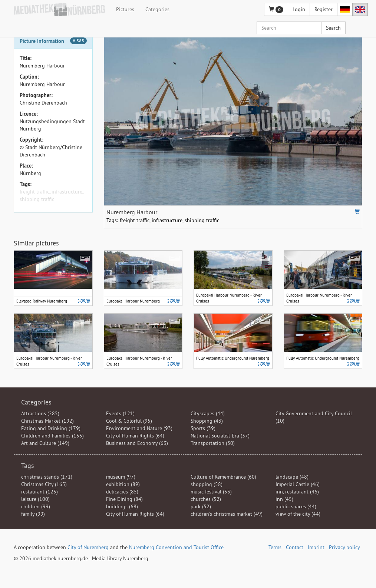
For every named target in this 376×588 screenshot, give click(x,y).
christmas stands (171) (47, 477)
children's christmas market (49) (227, 514)
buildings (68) (122, 506)
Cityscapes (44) (208, 413)
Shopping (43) (207, 421)
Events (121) (120, 413)
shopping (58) (207, 484)
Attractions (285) (40, 413)
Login (299, 9)
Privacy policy (344, 547)
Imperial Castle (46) (298, 484)
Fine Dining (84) (124, 499)
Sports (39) (203, 428)
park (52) (201, 506)
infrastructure (67, 192)
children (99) (36, 506)
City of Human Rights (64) (135, 436)
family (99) (33, 514)
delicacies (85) (122, 492)
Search (333, 28)
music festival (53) (211, 492)
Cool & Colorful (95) (129, 421)
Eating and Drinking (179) (51, 428)
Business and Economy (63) (137, 443)
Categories (157, 9)
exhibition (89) (123, 484)
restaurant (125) (39, 492)
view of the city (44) (298, 514)
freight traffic (34, 192)
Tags (28, 465)
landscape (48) (292, 477)
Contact (295, 547)
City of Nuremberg (88, 547)
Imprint (316, 547)
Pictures (125, 9)
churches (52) (206, 499)
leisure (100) (35, 499)
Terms (275, 547)
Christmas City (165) (44, 484)
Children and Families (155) (52, 436)
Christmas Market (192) (47, 421)
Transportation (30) (213, 443)
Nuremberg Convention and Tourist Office (176, 547)
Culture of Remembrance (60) (223, 477)
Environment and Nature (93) (139, 428)
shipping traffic (37, 199)
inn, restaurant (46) (297, 492)
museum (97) (121, 477)
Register (324, 9)
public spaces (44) (296, 506)
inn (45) (284, 499)
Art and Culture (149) (45, 443)
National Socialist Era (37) (220, 436)
